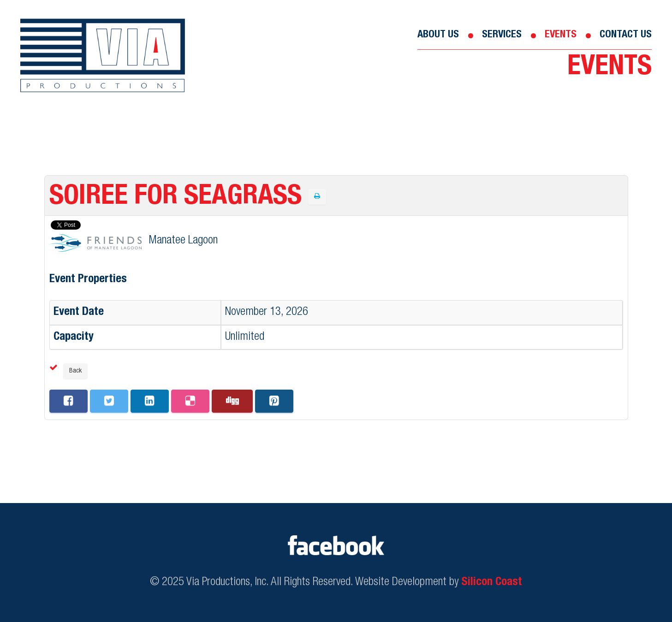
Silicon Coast (492, 583)
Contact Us (626, 35)
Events (561, 35)
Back (75, 371)
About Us (438, 35)
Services (502, 35)
